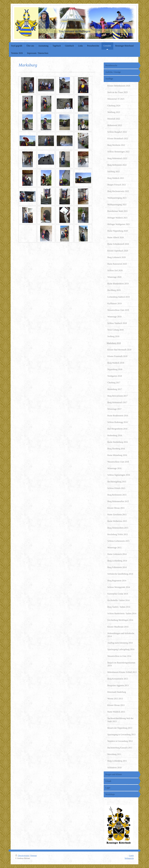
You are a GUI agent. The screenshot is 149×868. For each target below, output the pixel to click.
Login (131, 856)
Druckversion (22, 856)
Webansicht (129, 858)
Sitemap (33, 856)
